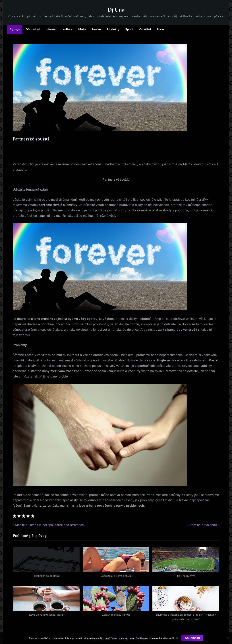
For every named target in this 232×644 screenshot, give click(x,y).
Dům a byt (33, 29)
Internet (51, 29)
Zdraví (161, 29)
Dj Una (116, 10)
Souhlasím (192, 638)
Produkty (113, 29)
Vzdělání (145, 29)
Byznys (15, 29)
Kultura (68, 29)
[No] (227, 638)
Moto (82, 29)
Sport (129, 29)
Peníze (96, 29)
